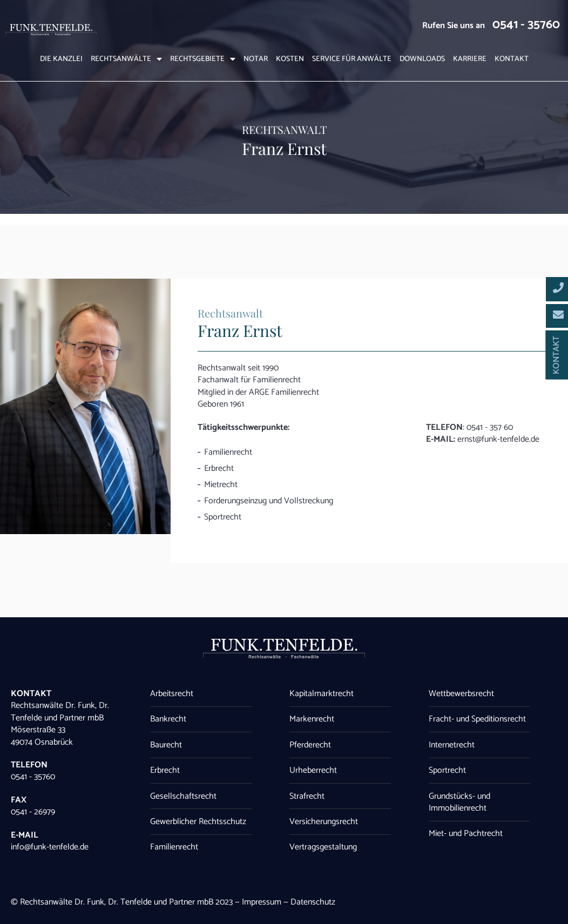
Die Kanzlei (61, 59)
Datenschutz (313, 902)
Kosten (290, 59)
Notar (256, 59)
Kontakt (512, 59)
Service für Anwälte (352, 59)
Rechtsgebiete (203, 59)
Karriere (470, 59)
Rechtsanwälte (126, 59)
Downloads (422, 59)
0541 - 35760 (526, 25)
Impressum (262, 902)
